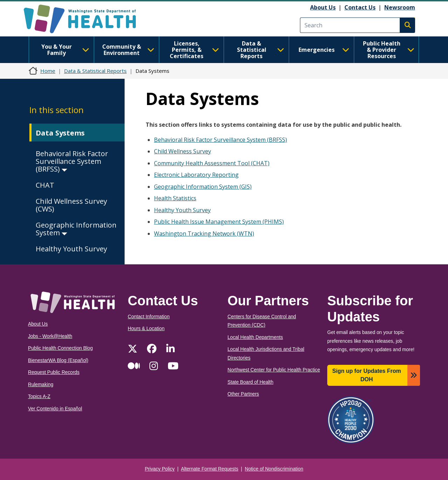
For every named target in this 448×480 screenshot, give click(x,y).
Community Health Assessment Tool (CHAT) (212, 163)
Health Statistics (175, 198)
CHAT (45, 185)
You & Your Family (65, 50)
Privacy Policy (160, 469)
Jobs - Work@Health (50, 336)
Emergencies (324, 50)
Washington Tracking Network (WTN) (204, 234)
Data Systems (60, 133)
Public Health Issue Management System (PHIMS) (219, 222)
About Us (323, 7)
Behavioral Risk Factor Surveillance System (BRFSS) (72, 161)
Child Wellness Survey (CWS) (71, 205)
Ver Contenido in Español (55, 409)
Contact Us (360, 7)
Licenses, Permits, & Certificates (194, 50)
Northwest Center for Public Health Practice (274, 370)
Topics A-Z (39, 396)
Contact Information (149, 317)
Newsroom (400, 7)
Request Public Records (54, 372)
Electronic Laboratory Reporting (196, 175)
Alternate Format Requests (210, 469)
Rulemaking (41, 385)
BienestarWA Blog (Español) (58, 360)
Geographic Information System (76, 229)
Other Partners (243, 394)
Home (48, 71)
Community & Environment (128, 50)
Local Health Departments (255, 337)
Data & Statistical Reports (261, 50)
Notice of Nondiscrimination (274, 469)
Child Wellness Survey (183, 151)
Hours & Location (146, 329)
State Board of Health (250, 382)
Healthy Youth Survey (71, 249)
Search (407, 25)
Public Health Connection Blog (60, 348)
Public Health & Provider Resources (389, 50)
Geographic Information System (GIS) (203, 187)
